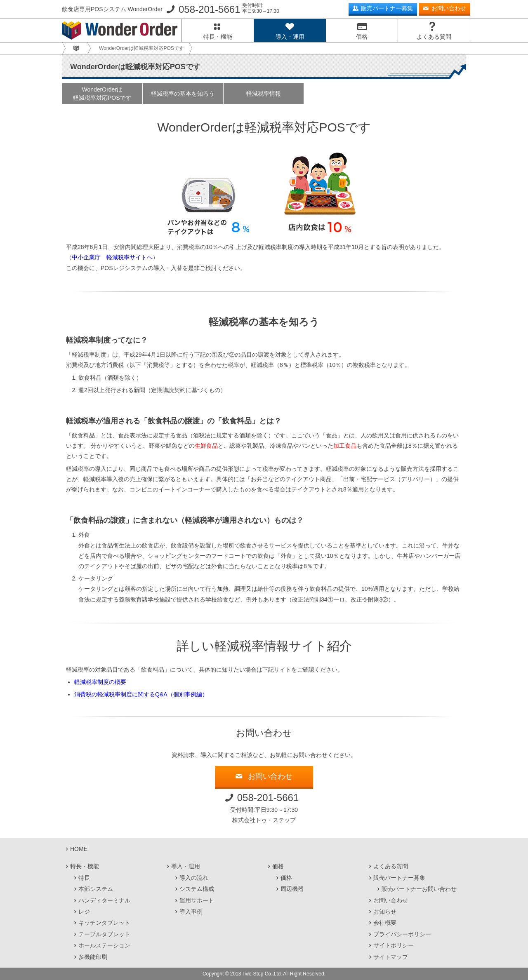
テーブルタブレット (104, 934)
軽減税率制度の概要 (100, 682)
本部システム (96, 889)
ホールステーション (104, 945)
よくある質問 (434, 37)
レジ (84, 912)
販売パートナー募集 (387, 8)
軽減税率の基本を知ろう (183, 94)
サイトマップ (391, 957)
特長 (84, 878)
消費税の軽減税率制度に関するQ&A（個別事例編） (141, 694)
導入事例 (191, 912)
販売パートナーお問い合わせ (419, 889)
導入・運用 (290, 37)
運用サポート (197, 900)
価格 (362, 37)
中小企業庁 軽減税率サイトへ (112, 257)
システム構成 (197, 889)
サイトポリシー (394, 945)
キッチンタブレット (104, 923)
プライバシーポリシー (402, 934)
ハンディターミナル (104, 900)
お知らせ (385, 912)
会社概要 (385, 923)
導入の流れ (194, 878)
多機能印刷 (93, 957)
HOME (79, 849)
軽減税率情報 (264, 94)
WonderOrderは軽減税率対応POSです (102, 94)
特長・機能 (218, 37)
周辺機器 (292, 889)
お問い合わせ (449, 8)
